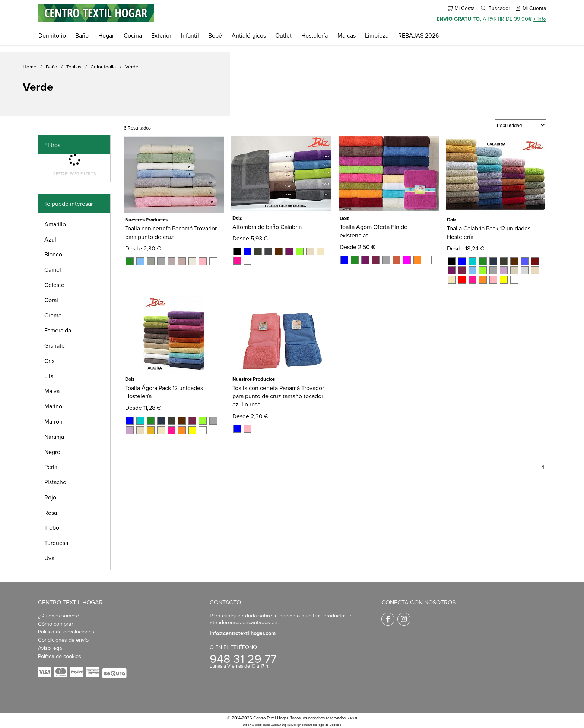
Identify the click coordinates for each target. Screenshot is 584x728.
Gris (49, 361)
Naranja (54, 437)
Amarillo (55, 224)
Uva (49, 558)
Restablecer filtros (74, 174)
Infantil (190, 35)
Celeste (54, 285)
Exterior (161, 35)
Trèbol (53, 527)
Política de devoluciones (66, 631)
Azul (50, 239)
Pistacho (55, 482)
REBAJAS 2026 (418, 35)
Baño (82, 35)
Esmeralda (58, 330)
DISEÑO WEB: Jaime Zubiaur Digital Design (272, 725)
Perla (51, 467)
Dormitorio (52, 35)
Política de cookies (60, 656)
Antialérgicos (249, 35)
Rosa (51, 513)
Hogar (106, 35)
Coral (51, 300)
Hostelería (315, 35)
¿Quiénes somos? (59, 615)
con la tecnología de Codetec (321, 725)
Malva (52, 391)
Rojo (50, 497)
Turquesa (56, 543)
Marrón (53, 421)
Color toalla (103, 66)
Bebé (215, 35)
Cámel (53, 269)
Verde (132, 66)
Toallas (74, 66)
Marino (53, 406)
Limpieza (377, 35)
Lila (49, 376)
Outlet (283, 35)
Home (30, 66)
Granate (55, 345)
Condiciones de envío (63, 640)
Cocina (133, 35)
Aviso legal (51, 648)
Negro (52, 452)
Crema (53, 315)
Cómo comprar (56, 624)
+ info (540, 19)
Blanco (53, 254)
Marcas (347, 35)
